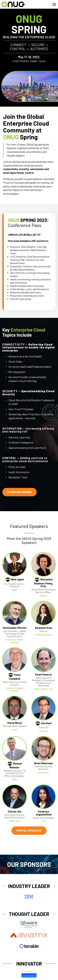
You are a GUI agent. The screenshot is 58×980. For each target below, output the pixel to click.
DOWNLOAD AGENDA (19, 492)
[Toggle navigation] (54, 4)
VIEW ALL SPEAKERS (29, 830)
